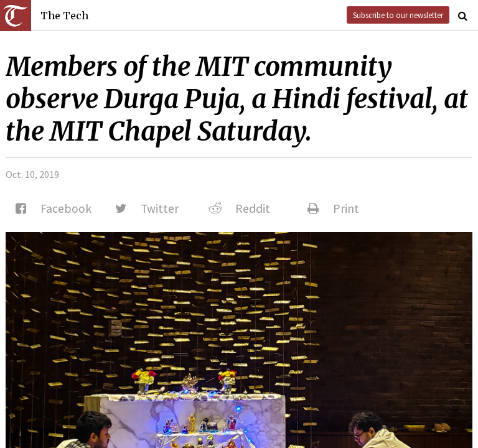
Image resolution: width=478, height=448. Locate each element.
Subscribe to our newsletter (398, 15)
